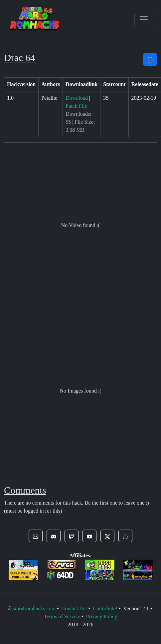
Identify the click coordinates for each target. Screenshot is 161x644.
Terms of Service (62, 616)
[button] (36, 536)
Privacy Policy (101, 616)
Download (77, 98)
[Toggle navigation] (144, 19)
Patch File (76, 106)
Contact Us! (74, 608)
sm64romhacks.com (34, 608)
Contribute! (105, 608)
